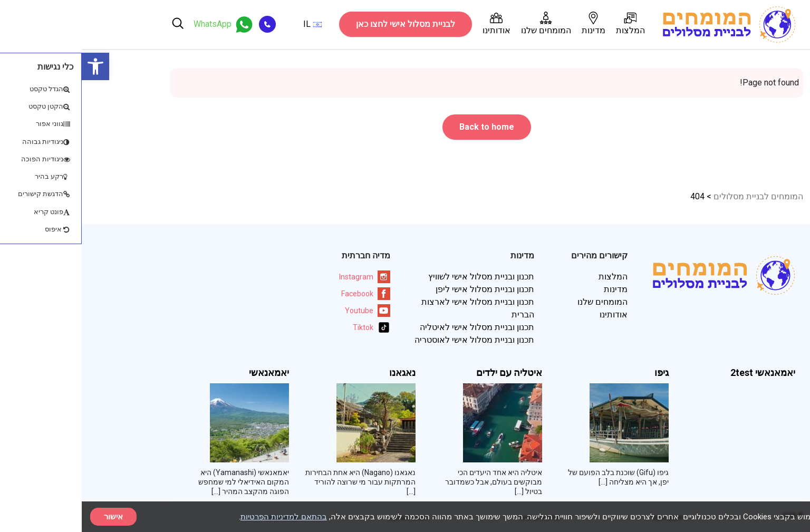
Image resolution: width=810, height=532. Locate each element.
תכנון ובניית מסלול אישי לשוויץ (399, 277)
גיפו (580, 373)
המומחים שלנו (464, 23)
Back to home (405, 127)
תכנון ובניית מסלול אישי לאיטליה (395, 327)
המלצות (549, 23)
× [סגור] (793, 516)
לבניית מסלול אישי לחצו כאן (324, 24)
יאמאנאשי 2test (681, 373)
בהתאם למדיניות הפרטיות (202, 517)
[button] (14, 66)
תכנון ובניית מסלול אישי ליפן (403, 289)
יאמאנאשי (187, 373)
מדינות (512, 23)
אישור (32, 517)
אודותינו (415, 23)
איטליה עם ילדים (427, 373)
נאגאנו (321, 373)
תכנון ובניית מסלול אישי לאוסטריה (393, 340)
